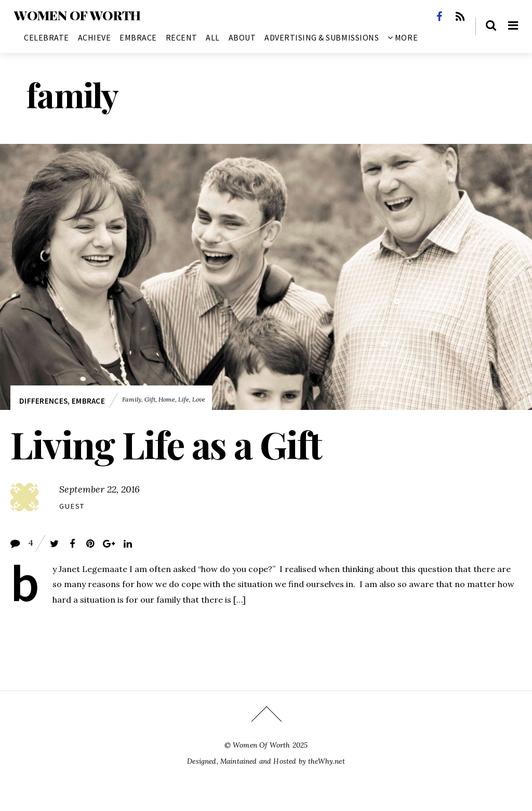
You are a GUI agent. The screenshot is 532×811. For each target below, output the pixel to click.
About (242, 37)
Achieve (95, 37)
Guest (72, 506)
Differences (43, 401)
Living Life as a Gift (166, 444)
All (213, 37)
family (132, 399)
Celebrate (46, 37)
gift (150, 399)
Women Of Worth (261, 745)
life (184, 399)
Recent (182, 37)
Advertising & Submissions (322, 37)
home (167, 399)
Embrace (138, 37)
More (403, 37)
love (199, 399)
